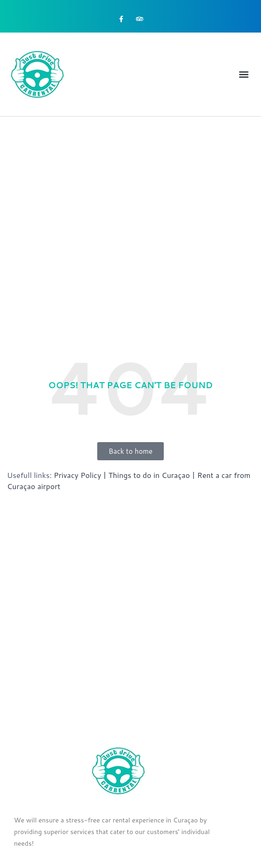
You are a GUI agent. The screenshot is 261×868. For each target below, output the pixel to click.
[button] (244, 75)
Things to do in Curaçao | (152, 475)
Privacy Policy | (80, 475)
